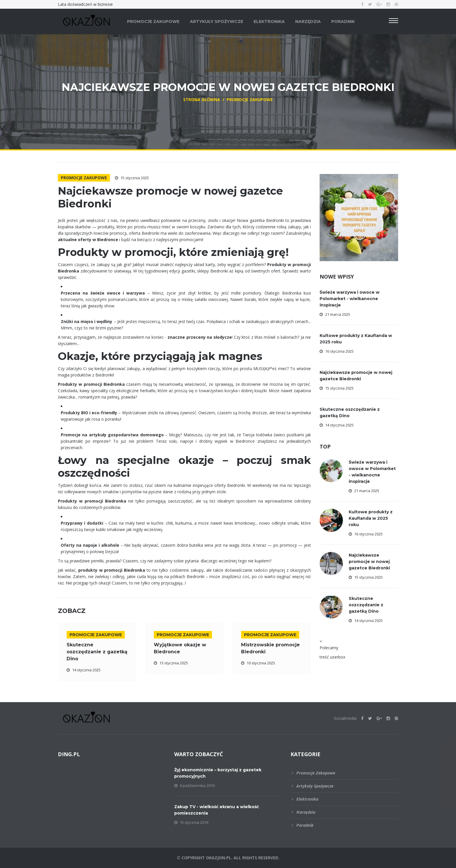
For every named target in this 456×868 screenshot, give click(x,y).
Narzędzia (308, 21)
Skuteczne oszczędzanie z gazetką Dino (97, 652)
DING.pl (69, 754)
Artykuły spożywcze (217, 21)
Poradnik (343, 21)
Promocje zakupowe (153, 21)
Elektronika (269, 21)
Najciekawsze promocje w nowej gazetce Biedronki (369, 562)
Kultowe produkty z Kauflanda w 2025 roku (371, 518)
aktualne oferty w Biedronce (88, 240)
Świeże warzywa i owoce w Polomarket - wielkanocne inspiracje (350, 299)
